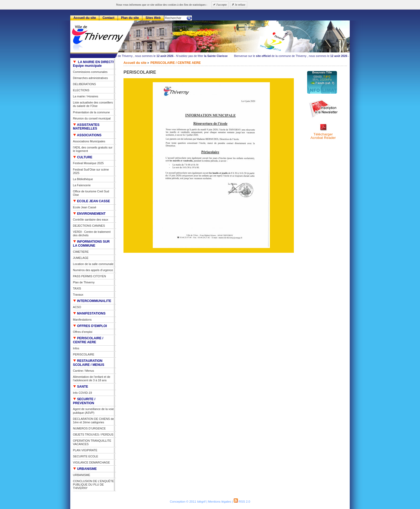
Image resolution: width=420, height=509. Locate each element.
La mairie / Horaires (86, 96)
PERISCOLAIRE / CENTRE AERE (176, 63)
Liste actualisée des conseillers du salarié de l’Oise (93, 104)
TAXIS (77, 288)
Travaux (78, 295)
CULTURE (83, 157)
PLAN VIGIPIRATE (85, 450)
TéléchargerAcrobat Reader (323, 136)
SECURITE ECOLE (86, 456)
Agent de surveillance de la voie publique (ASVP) (93, 411)
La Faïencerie (82, 185)
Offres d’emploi (83, 332)
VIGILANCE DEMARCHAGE (91, 462)
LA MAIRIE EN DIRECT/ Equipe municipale (93, 64)
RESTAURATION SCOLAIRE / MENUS (89, 363)
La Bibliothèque (83, 179)
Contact (108, 18)
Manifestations (82, 320)
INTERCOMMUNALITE (92, 301)
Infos (76, 348)
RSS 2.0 (242, 502)
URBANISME (85, 469)
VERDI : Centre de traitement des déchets (92, 233)
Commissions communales (90, 72)
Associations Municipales (89, 141)
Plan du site (130, 18)
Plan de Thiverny (84, 282)
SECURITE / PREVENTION (84, 401)
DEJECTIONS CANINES (89, 226)
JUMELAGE (81, 258)
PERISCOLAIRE (84, 354)
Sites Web (153, 18)
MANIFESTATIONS (89, 313)
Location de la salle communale (93, 264)
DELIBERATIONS (84, 84)
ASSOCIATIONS (87, 135)
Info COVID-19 (82, 393)
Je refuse (240, 5)
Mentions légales (220, 502)
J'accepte (221, 5)
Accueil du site (135, 63)
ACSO (77, 307)
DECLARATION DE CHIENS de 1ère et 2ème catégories (93, 421)
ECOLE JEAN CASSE (91, 201)
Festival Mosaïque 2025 (88, 163)
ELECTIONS (81, 90)
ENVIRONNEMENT (89, 214)
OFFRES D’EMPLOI (90, 326)
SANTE (81, 387)
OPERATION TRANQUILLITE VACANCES (92, 442)
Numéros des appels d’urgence (93, 270)
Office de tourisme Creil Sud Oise (91, 193)
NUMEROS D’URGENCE (89, 428)
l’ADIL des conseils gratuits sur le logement (93, 149)
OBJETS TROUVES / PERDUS (93, 434)
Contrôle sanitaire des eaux (90, 220)
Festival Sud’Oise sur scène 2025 (91, 171)
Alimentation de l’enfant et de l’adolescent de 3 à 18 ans (92, 378)
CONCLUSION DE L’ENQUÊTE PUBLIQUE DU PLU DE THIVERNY (93, 485)
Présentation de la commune (91, 112)
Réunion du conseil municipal (92, 118)
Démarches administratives (90, 78)
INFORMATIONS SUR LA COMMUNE (91, 244)
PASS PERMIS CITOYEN (89, 276)
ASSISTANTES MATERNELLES (86, 127)
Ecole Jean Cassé (85, 207)
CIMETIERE (81, 252)
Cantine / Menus (83, 371)
